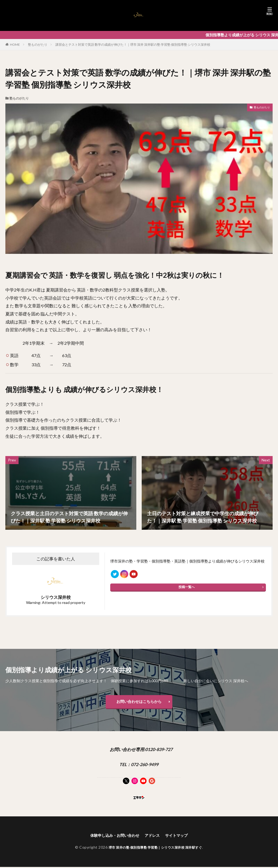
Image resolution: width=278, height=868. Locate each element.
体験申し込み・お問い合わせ (112, 838)
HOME (15, 45)
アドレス (154, 838)
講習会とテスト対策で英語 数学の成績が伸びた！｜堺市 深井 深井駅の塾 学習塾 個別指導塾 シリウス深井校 (133, 45)
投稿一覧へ (187, 590)
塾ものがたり (38, 45)
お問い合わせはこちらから (139, 703)
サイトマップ (181, 838)
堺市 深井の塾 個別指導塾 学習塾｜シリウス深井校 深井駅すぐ (155, 851)
